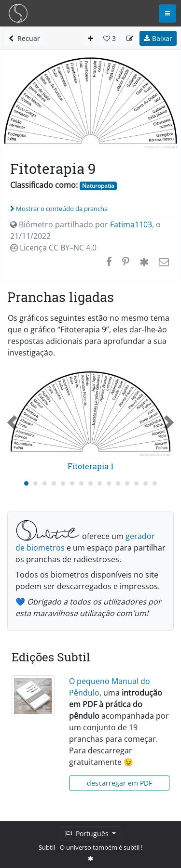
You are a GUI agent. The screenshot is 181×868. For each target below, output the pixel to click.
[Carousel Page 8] (90, 483)
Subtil (47, 847)
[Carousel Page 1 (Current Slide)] (26, 483)
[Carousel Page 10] (109, 483)
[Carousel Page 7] (81, 483)
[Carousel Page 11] (118, 483)
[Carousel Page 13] (136, 483)
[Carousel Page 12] (127, 483)
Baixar (158, 38)
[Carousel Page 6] (72, 483)
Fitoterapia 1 (91, 466)
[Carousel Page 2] (35, 483)
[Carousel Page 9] (100, 483)
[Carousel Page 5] (63, 483)
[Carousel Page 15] (155, 483)
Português (88, 834)
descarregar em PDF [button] (119, 783)
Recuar (24, 38)
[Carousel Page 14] (146, 483)
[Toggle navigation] (167, 13)
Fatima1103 (131, 224)
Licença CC (53, 248)
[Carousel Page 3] (45, 483)
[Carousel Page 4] (54, 483)
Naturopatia (98, 186)
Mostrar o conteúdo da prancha (59, 209)
